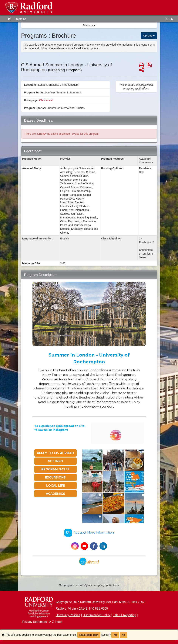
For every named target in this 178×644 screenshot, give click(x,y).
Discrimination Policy (97, 615)
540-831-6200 (99, 609)
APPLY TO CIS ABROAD (55, 453)
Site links (89, 25)
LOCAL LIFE (55, 486)
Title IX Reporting (124, 615)
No (123, 635)
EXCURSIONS (55, 477)
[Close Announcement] (154, 45)
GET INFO (55, 461)
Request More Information (89, 533)
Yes (115, 635)
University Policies (68, 615)
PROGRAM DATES (55, 469)
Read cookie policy (89, 635)
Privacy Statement (35, 622)
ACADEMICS (55, 494)
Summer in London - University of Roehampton (89, 358)
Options (149, 36)
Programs (20, 19)
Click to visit (46, 100)
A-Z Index (56, 622)
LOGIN (169, 19)
